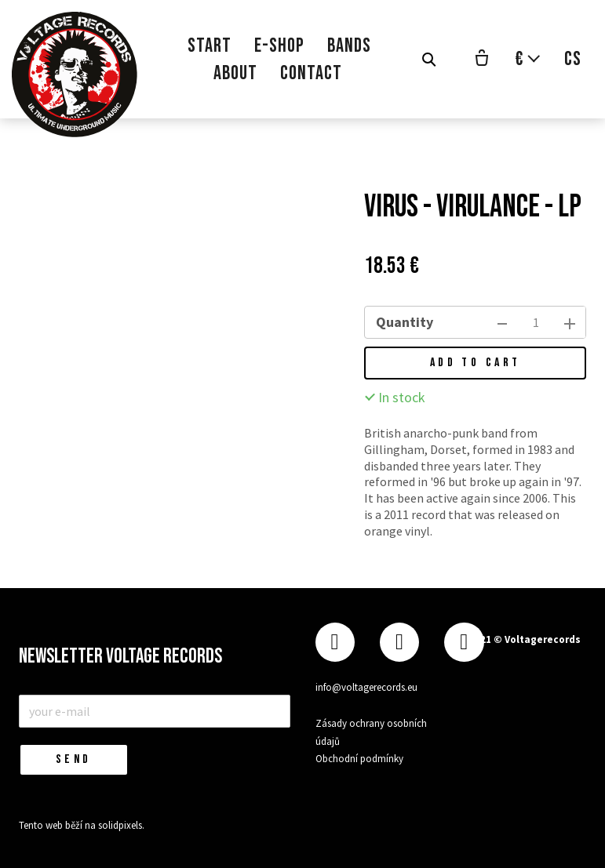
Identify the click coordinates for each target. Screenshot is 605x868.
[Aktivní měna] (528, 59)
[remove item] (502, 322)
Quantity (405, 322)
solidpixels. (121, 825)
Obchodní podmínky (359, 759)
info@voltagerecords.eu (366, 687)
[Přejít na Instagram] (399, 643)
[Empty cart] (482, 60)
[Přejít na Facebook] (335, 643)
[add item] (570, 322)
